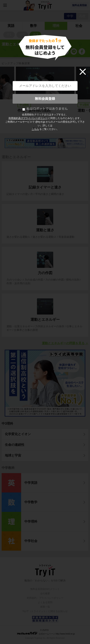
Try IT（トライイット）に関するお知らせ (45, 611)
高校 (82, 16)
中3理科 (7, 424)
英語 (11, 26)
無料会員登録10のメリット (45, 589)
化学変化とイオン (18, 434)
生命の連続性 (15, 445)
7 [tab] (51, 128)
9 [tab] (57, 128)
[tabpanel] (45, 95)
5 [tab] (46, 128)
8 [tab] (54, 128)
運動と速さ (45, 230)
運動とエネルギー (45, 320)
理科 (56, 26)
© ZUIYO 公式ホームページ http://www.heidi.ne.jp (46, 632)
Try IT (45, 5)
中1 (9, 35)
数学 (34, 26)
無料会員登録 (79, 5)
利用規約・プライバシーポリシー (45, 598)
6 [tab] (48, 128)
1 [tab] (34, 128)
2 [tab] (37, 128)
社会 (79, 26)
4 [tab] (43, 128)
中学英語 (31, 483)
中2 (22, 35)
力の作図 (45, 273)
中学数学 (31, 502)
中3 (35, 35)
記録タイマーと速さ (45, 187)
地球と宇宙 (13, 455)
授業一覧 (45, 607)
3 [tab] (40, 128)
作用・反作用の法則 (34, 110)
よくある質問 (45, 602)
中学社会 (31, 541)
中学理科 (31, 521)
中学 (70, 16)
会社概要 (45, 593)
